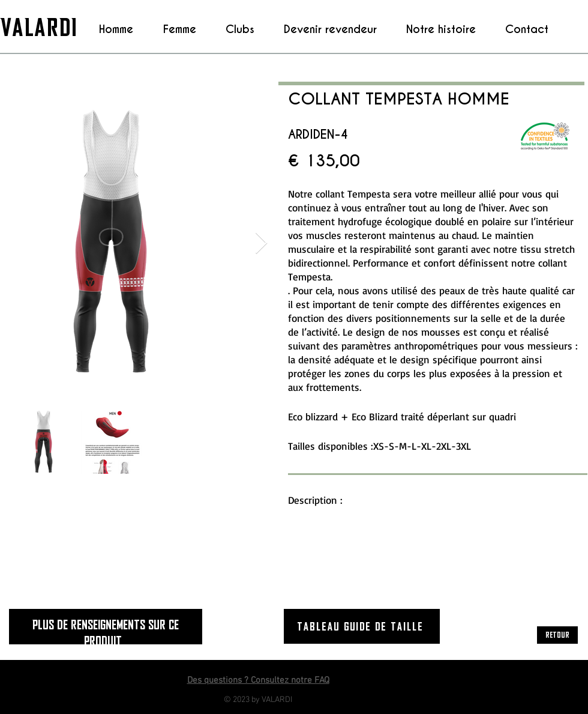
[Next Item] (261, 244)
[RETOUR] (557, 635)
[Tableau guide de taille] (362, 626)
